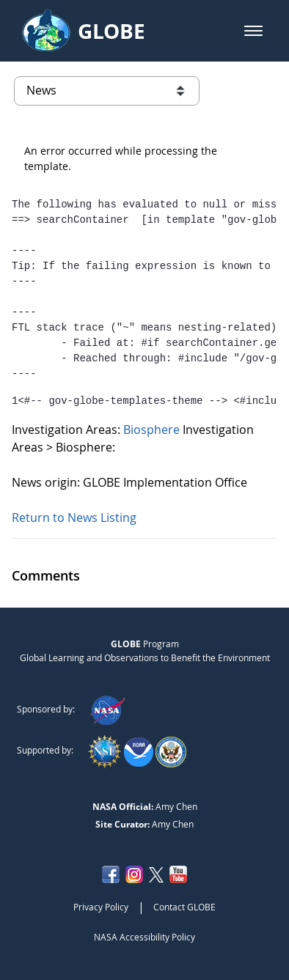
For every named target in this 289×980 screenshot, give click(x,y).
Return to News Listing (74, 517)
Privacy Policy (101, 907)
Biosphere (153, 430)
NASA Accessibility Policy (144, 937)
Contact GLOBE (184, 907)
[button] (253, 31)
